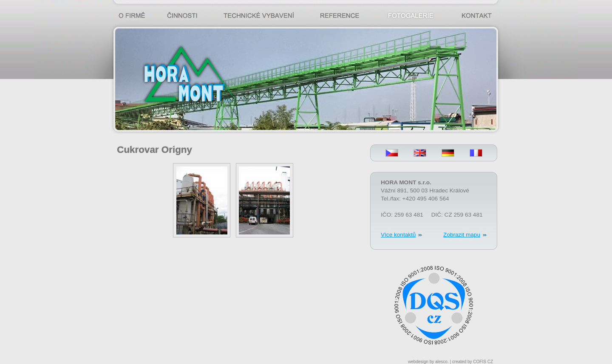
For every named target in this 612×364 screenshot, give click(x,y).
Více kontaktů (398, 235)
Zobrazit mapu (462, 235)
